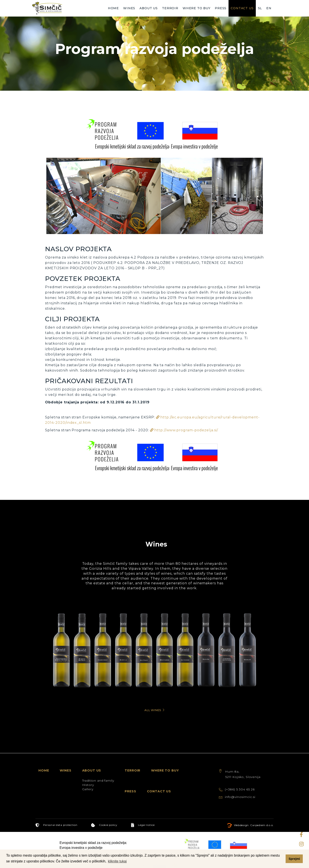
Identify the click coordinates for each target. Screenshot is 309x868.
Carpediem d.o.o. (262, 819)
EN (269, 8)
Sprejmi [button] (294, 859)
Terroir (170, 8)
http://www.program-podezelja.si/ (186, 430)
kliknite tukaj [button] (117, 861)
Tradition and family (98, 774)
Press (221, 8)
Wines (129, 8)
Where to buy (197, 8)
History (88, 779)
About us (149, 8)
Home (113, 8)
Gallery (88, 783)
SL (260, 8)
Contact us (242, 8)
